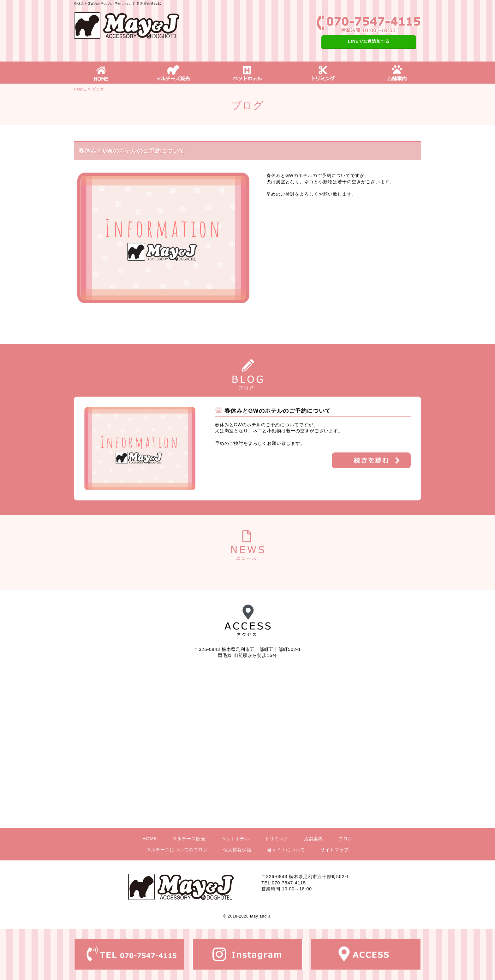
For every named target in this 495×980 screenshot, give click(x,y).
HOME (80, 89)
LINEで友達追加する (369, 41)
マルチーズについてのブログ (177, 850)
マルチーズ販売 (189, 839)
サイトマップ (335, 850)
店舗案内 (313, 839)
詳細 (371, 460)
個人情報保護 (237, 850)
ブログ (346, 839)
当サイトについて (286, 850)
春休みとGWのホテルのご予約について (278, 411)
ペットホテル (235, 839)
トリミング (277, 839)
